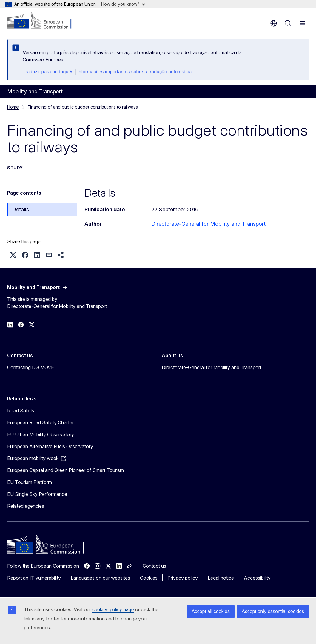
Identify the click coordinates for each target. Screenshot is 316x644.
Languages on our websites (100, 578)
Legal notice (221, 578)
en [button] (274, 23)
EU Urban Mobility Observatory (41, 434)
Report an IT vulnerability (34, 578)
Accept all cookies (211, 611)
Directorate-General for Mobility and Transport (208, 224)
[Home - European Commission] (43, 21)
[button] (13, 255)
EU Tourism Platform (30, 482)
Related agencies (26, 506)
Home (13, 107)
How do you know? (123, 4)
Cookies (149, 578)
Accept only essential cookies (273, 611)
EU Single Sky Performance (37, 494)
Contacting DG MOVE (31, 367)
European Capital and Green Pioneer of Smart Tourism (65, 470)
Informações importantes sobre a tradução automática (134, 72)
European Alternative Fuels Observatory (50, 446)
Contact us (154, 566)
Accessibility (257, 578)
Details (20, 209)
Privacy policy (183, 578)
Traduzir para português (48, 72)
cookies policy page (113, 610)
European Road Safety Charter (40, 422)
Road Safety (21, 411)
